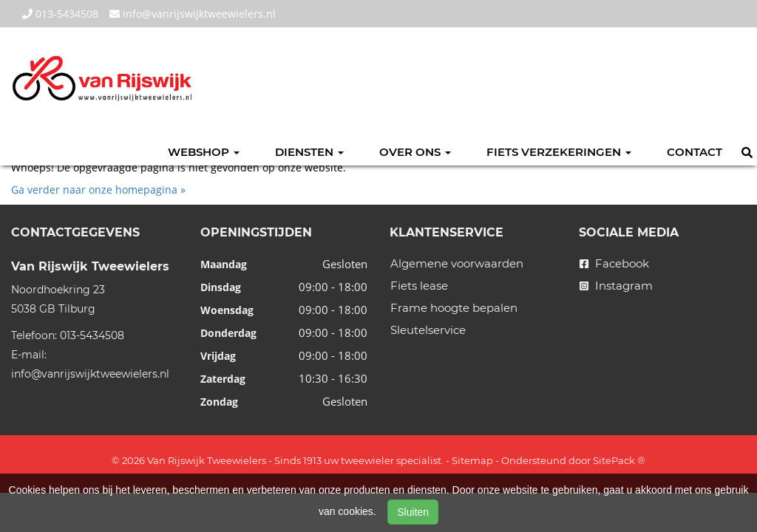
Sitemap (472, 460)
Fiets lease (419, 286)
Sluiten (413, 512)
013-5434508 (60, 14)
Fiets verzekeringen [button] (559, 152)
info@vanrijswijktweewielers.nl (193, 14)
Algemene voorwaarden (457, 263)
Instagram (616, 286)
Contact (695, 152)
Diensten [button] (309, 152)
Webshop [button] (204, 152)
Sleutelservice (428, 330)
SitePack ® (619, 460)
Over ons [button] (415, 152)
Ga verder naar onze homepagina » (98, 190)
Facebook (614, 263)
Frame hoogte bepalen (454, 308)
